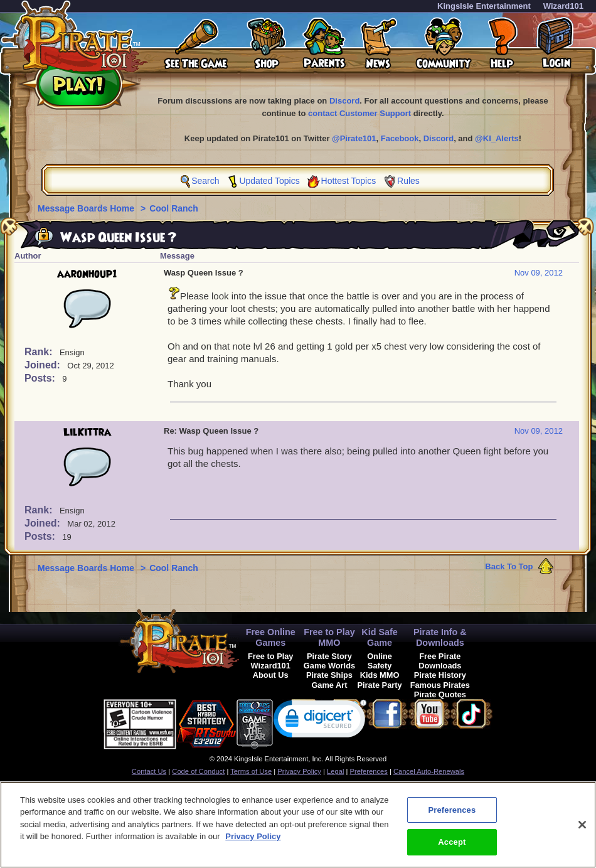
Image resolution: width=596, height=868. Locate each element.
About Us (271, 675)
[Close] (582, 829)
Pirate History (440, 675)
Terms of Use (251, 771)
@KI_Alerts (497, 138)
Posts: (41, 378)
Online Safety (380, 661)
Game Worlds (329, 666)
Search (205, 181)
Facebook (400, 138)
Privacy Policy (299, 771)
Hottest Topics (349, 181)
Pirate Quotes (440, 694)
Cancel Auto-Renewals (429, 771)
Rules (408, 181)
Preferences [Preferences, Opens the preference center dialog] (452, 814)
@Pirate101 (354, 138)
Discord (344, 101)
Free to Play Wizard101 (271, 661)
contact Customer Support (359, 113)
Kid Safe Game (380, 637)
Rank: (40, 352)
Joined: (44, 365)
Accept (452, 847)
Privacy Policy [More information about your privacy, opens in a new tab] (253, 841)
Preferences (369, 771)
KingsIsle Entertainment (484, 6)
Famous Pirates (440, 685)
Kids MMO (380, 675)
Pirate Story (329, 656)
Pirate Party (380, 685)
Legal (335, 771)
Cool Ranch (174, 208)
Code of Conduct (198, 771)
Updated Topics (269, 181)
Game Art (329, 685)
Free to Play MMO (329, 637)
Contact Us (149, 771)
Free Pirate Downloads (440, 661)
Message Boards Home (87, 208)
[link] (320, 721)
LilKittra (87, 432)
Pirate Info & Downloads (440, 637)
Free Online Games (271, 637)
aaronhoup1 (87, 274)
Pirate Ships (329, 675)
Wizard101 (563, 6)
